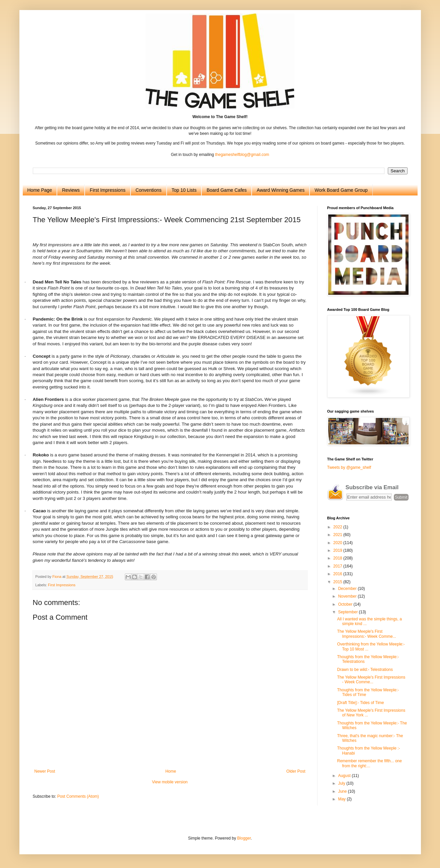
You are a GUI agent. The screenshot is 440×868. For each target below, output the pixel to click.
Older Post (296, 771)
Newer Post (45, 771)
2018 (338, 558)
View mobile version (170, 782)
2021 (338, 535)
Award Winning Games (281, 190)
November (348, 596)
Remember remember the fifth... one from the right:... (369, 763)
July (342, 783)
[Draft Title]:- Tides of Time (360, 703)
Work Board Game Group (341, 190)
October (346, 604)
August (345, 776)
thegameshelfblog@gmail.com (242, 155)
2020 (338, 543)
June (343, 791)
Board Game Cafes (227, 190)
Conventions (149, 190)
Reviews (71, 190)
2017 (338, 566)
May (342, 799)
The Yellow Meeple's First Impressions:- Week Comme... (366, 634)
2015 (338, 582)
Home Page (40, 190)
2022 (338, 527)
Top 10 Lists (184, 190)
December (348, 589)
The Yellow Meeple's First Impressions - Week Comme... (371, 680)
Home (171, 771)
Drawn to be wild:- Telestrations (365, 670)
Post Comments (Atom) (78, 796)
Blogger (244, 838)
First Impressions (108, 190)
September (348, 612)
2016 (338, 574)
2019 (338, 550)
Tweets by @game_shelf (349, 467)
